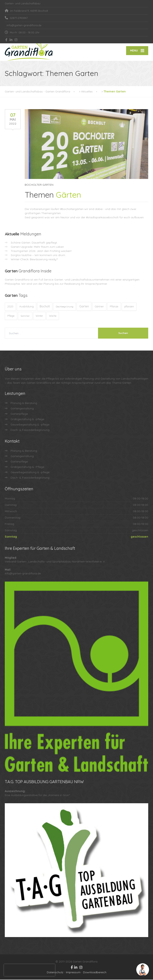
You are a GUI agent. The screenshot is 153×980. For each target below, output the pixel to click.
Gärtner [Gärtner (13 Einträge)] (99, 307)
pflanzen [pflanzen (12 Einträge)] (129, 307)
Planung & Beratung (24, 403)
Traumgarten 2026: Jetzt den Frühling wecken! (41, 251)
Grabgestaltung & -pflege (27, 420)
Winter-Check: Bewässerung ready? (34, 260)
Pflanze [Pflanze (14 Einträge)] (114, 307)
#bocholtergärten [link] (72, 209)
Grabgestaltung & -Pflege (27, 467)
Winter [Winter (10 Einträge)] (39, 316)
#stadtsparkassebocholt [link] (102, 218)
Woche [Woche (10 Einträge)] (53, 316)
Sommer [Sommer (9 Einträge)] (25, 316)
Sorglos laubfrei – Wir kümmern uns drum (38, 255)
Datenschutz (55, 973)
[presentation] (29, 970)
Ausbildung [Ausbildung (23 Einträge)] (26, 307)
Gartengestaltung (22, 409)
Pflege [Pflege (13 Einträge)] (11, 316)
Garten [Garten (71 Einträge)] (84, 307)
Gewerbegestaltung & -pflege (30, 425)
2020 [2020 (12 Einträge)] (10, 307)
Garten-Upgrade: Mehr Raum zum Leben (37, 247)
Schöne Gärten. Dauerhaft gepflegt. (34, 243)
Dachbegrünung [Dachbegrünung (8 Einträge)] (65, 307)
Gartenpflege (19, 414)
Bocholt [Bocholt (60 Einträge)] (45, 307)
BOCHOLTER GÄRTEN (39, 185)
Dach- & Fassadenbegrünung (30, 430)
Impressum (73, 973)
